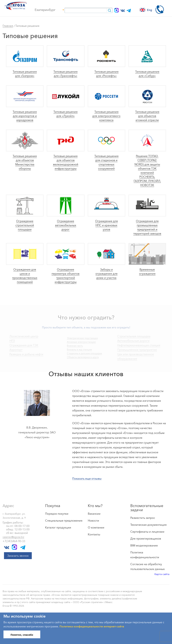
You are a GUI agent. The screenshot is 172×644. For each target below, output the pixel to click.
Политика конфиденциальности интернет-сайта (92, 626)
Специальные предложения (64, 521)
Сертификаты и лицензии (147, 532)
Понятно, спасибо (22, 635)
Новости (93, 521)
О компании (96, 527)
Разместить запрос (143, 518)
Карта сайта (162, 574)
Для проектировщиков (146, 539)
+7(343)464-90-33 (14, 541)
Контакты (94, 534)
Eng (146, 10)
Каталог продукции (58, 527)
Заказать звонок (18, 556)
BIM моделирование (144, 545)
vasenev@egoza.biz (13, 537)
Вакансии (94, 514)
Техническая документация (148, 525)
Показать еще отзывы (87, 479)
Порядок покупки (57, 514)
